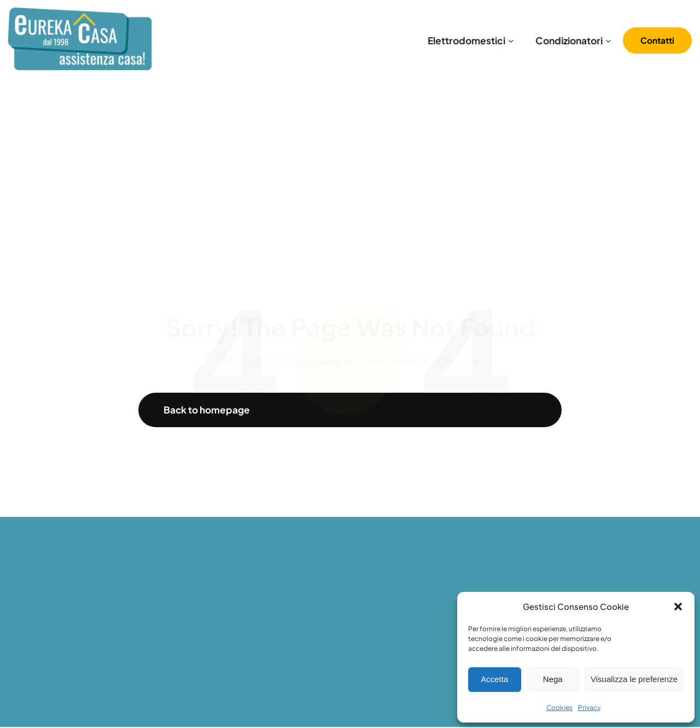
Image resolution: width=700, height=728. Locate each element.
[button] (678, 607)
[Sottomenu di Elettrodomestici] (511, 40)
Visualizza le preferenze (634, 679)
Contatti (657, 40)
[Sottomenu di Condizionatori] (608, 40)
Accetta (494, 679)
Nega (553, 679)
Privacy (589, 707)
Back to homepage (208, 410)
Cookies (559, 707)
